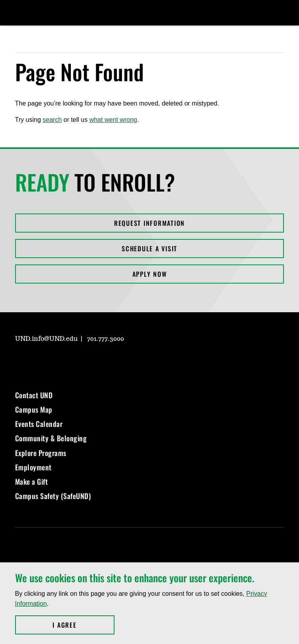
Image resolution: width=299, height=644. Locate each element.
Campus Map (34, 409)
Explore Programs (41, 453)
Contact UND (34, 395)
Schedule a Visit (149, 249)
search (52, 120)
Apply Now (150, 274)
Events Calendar (39, 424)
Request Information (149, 223)
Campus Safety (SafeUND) (53, 496)
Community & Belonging (51, 438)
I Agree (83, 625)
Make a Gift (32, 482)
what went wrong (113, 120)
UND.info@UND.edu (46, 339)
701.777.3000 (106, 339)
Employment (33, 467)
